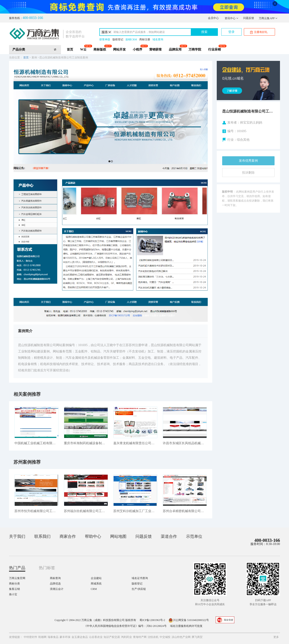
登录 (231, 32)
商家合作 (68, 536)
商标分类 (14, 584)
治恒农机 (153, 637)
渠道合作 (169, 536)
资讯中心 (232, 18)
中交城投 (165, 637)
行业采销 (214, 49)
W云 (83, 49)
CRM (94, 589)
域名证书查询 (140, 578)
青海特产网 (140, 637)
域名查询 (158, 39)
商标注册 (145, 39)
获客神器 (105, 39)
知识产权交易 (112, 637)
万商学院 (195, 49)
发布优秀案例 (248, 161)
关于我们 (17, 536)
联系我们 (42, 536)
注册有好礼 (259, 32)
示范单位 (194, 536)
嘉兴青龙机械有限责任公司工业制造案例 (135, 443)
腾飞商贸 (197, 637)
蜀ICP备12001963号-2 (152, 620)
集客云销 (14, 589)
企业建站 (96, 578)
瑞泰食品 (53, 637)
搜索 (204, 32)
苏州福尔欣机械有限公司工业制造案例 (86, 511)
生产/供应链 (139, 589)
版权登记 (118, 39)
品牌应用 (175, 49)
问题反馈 (249, 18)
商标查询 (55, 578)
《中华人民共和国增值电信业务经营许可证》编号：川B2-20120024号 (125, 626)
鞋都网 (42, 637)
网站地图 (118, 536)
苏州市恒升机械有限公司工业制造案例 (36, 511)
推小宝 (13, 594)
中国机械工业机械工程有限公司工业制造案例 (36, 443)
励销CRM (131, 39)
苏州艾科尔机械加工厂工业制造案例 (135, 511)
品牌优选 (55, 584)
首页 (70, 49)
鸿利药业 (126, 637)
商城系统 (96, 584)
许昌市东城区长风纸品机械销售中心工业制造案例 (185, 443)
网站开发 (119, 49)
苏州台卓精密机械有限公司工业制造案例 (185, 511)
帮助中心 (93, 536)
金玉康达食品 (80, 637)
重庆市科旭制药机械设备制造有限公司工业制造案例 (86, 443)
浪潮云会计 (57, 589)
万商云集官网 (17, 578)
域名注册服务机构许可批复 (186, 626)
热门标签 (47, 568)
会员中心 (213, 18)
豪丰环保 (65, 637)
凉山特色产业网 (181, 637)
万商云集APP (268, 18)
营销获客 (156, 49)
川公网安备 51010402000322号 (189, 620)
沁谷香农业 (96, 637)
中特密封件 (30, 637)
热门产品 (17, 568)
